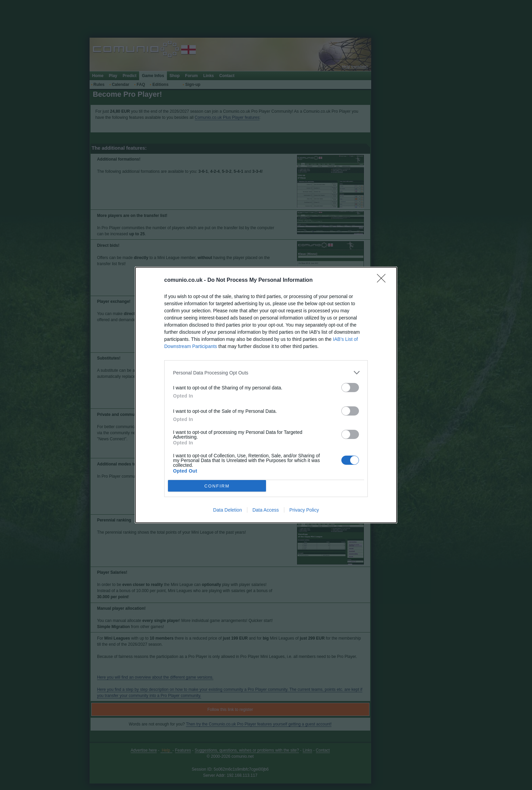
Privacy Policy (304, 510)
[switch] (350, 388)
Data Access (266, 510)
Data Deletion (227, 510)
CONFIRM (217, 486)
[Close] (383, 280)
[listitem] (266, 373)
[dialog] (266, 395)
